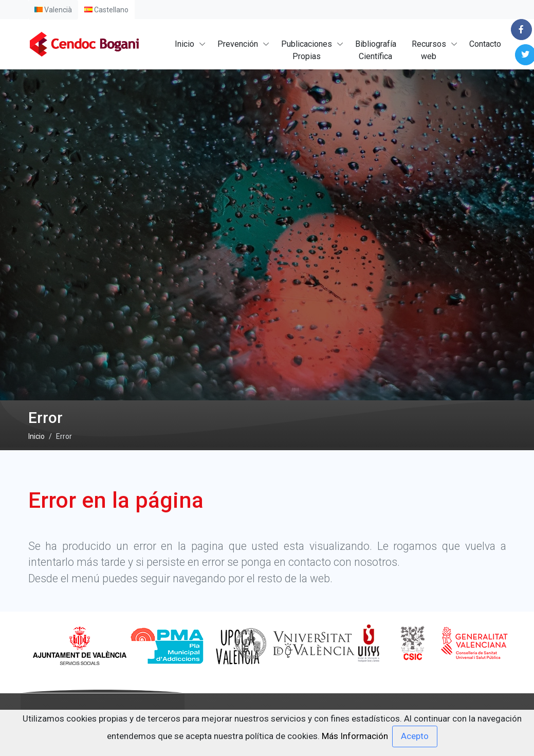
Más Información (355, 735)
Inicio (185, 44)
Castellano (106, 10)
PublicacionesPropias (307, 50)
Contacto (485, 44)
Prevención (238, 44)
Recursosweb (429, 50)
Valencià (53, 10)
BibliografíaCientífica (376, 50)
